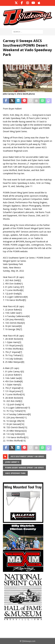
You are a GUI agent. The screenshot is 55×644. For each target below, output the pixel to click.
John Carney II (12, 462)
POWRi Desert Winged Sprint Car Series (24, 468)
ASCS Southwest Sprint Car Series (27, 456)
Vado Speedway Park (15, 473)
